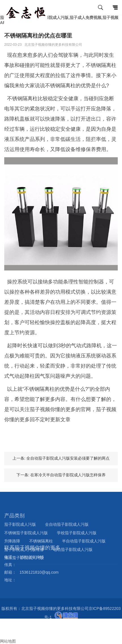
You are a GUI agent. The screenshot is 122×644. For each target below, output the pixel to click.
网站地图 (8, 641)
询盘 (6, 636)
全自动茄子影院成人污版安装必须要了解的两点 (68, 458)
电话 (4, 626)
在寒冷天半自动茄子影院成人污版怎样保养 (68, 475)
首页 (6, 621)
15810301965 (32, 547)
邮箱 (6, 631)
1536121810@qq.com (39, 562)
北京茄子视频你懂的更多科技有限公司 (53, 45)
